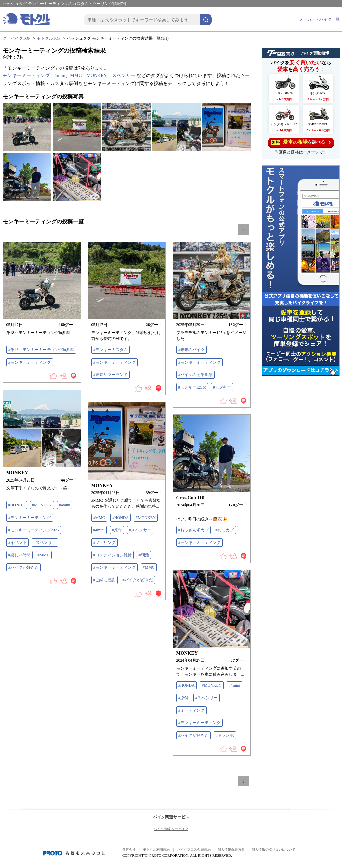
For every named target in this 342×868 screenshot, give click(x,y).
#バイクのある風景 (195, 375)
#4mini (65, 505)
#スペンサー (45, 542)
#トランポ (225, 735)
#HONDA (17, 505)
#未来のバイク (191, 350)
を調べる (301, 142)
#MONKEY (42, 505)
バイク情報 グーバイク (171, 829)
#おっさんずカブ (193, 530)
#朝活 (144, 555)
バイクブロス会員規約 (194, 850)
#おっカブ (225, 530)
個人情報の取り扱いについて (274, 850)
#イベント (18, 542)
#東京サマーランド (111, 375)
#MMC (44, 555)
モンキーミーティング (26, 76)
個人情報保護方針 (231, 850)
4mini (60, 76)
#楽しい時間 (20, 555)
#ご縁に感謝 (104, 580)
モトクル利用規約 (156, 850)
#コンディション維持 (113, 555)
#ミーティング (191, 710)
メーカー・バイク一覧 (319, 19)
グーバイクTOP (17, 38)
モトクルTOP (49, 38)
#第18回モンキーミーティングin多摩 (41, 350)
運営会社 (129, 850)
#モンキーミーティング (30, 362)
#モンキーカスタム (111, 350)
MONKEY (97, 76)
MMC (76, 76)
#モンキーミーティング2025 (34, 530)
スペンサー (124, 76)
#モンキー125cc (192, 387)
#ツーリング (104, 542)
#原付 (117, 530)
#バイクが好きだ (24, 567)
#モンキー (222, 387)
